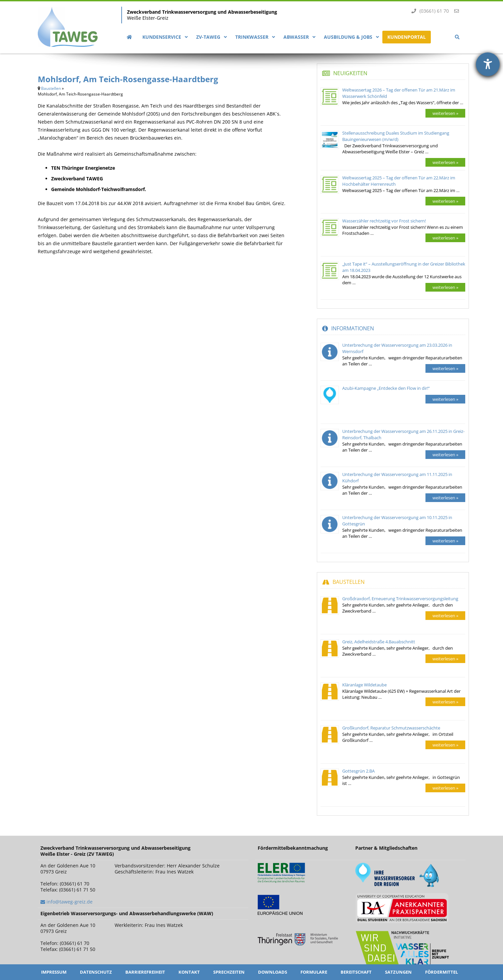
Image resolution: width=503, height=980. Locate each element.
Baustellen (51, 88)
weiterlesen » (445, 113)
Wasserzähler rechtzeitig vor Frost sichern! (384, 221)
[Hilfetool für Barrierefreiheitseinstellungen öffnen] (488, 64)
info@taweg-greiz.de (70, 902)
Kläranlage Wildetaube (364, 685)
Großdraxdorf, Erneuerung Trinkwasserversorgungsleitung (400, 599)
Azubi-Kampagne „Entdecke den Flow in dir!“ (386, 388)
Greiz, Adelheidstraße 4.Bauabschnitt (379, 642)
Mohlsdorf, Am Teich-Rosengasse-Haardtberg (128, 79)
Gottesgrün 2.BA (358, 771)
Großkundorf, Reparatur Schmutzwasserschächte (391, 728)
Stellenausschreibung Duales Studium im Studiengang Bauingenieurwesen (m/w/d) (396, 136)
